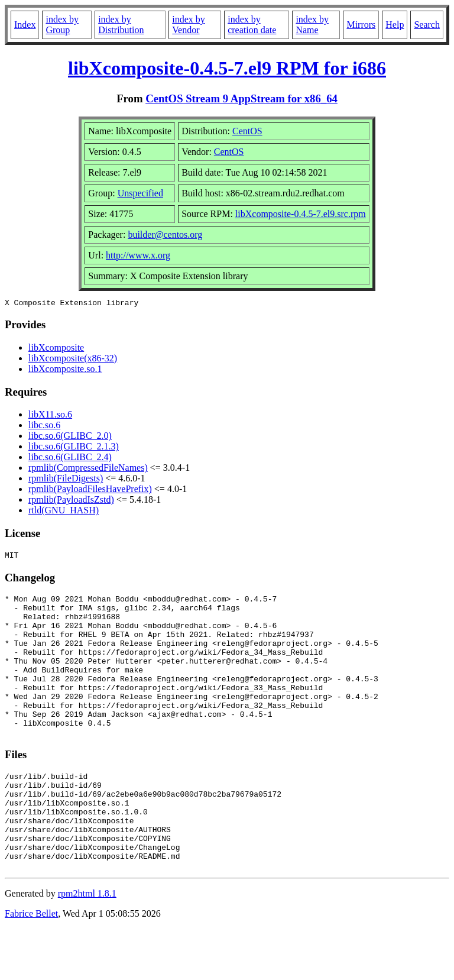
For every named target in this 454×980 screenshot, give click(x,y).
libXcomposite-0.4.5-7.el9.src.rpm (301, 214)
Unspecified (140, 193)
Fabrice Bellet (31, 965)
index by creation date (252, 25)
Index (25, 25)
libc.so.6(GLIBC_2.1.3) (74, 448)
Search (427, 25)
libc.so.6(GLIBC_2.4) (70, 459)
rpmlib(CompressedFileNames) (88, 469)
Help (395, 25)
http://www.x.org (138, 255)
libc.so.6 (44, 427)
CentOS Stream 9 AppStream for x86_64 (241, 98)
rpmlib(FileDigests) (66, 480)
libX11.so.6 (50, 416)
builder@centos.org (165, 235)
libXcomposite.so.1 (65, 371)
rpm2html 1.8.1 (87, 945)
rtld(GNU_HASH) (64, 512)
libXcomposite (56, 349)
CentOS (247, 131)
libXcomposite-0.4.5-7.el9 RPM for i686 (227, 68)
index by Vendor (189, 25)
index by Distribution (121, 25)
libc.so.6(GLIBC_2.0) (70, 437)
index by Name (312, 25)
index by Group (62, 25)
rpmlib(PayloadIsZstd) (71, 501)
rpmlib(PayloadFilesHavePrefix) (90, 491)
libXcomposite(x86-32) (73, 360)
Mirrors (361, 25)
